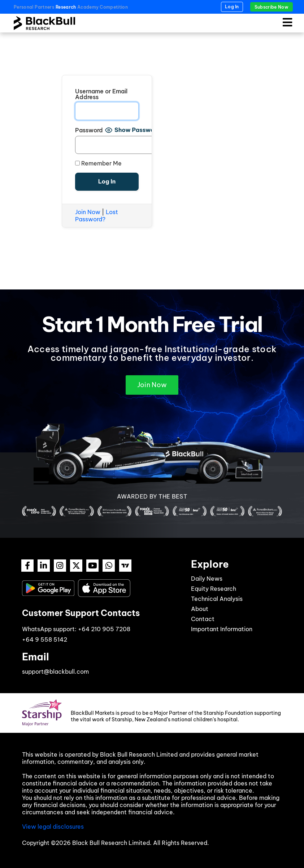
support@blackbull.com (55, 672)
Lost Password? (97, 216)
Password (89, 130)
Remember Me (98, 163)
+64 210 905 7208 (104, 629)
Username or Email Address (101, 94)
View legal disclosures (53, 827)
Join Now (88, 212)
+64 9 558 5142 (45, 639)
